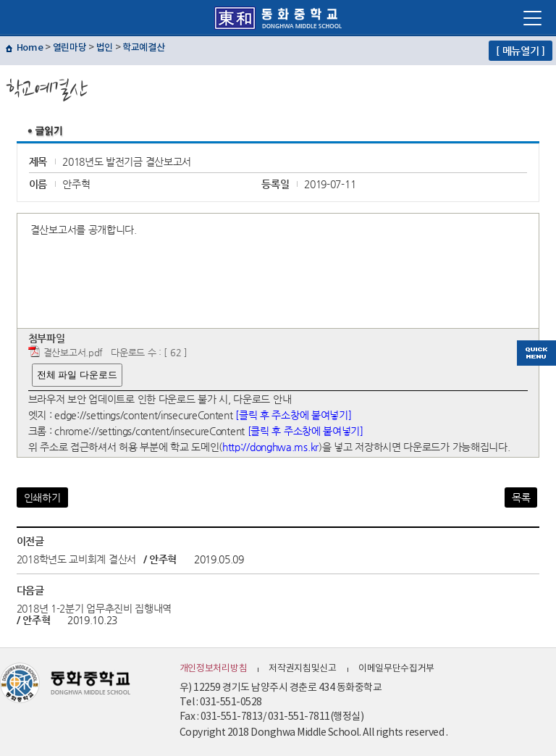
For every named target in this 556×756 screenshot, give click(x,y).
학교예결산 (144, 48)
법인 (105, 48)
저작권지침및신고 (303, 669)
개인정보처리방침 (214, 669)
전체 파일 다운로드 (77, 375)
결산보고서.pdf (73, 352)
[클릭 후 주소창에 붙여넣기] (293, 415)
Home (30, 48)
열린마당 (70, 48)
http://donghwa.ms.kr (270, 447)
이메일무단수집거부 (396, 669)
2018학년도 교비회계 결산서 (76, 559)
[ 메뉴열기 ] (521, 51)
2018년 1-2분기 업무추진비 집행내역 (94, 608)
